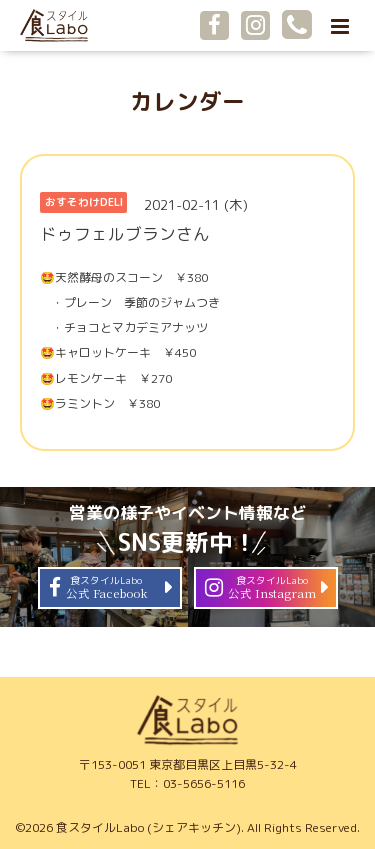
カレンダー (187, 101)
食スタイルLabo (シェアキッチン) (148, 827)
